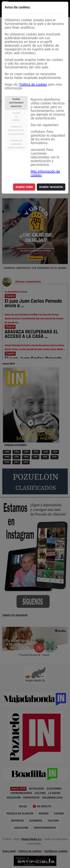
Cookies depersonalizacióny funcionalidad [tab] (16, 130)
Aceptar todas (24, 187)
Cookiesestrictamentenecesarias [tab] (16, 103)
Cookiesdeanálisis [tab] (16, 117)
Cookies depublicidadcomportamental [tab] (16, 144)
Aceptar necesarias (51, 187)
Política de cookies (33, 85)
